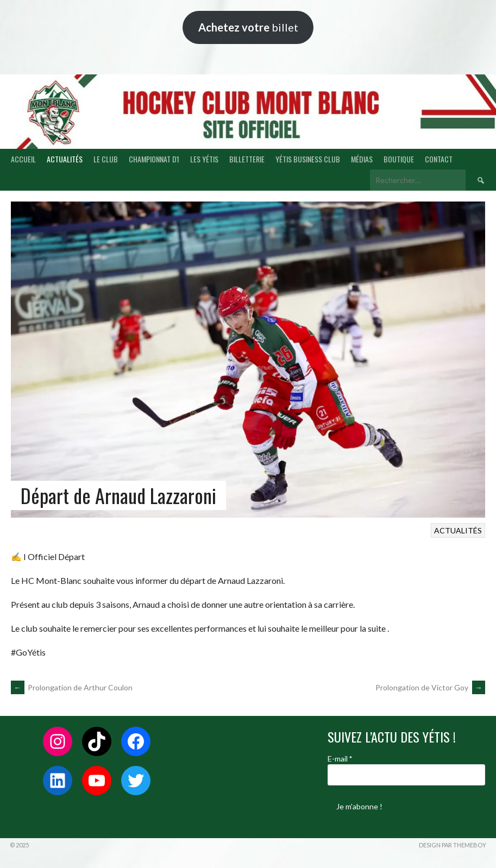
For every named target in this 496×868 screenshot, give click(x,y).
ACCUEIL (23, 159)
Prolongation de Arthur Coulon (72, 687)
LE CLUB (106, 159)
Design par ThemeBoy (453, 845)
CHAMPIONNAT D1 (154, 159)
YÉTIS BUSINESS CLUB (308, 159)
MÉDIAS (362, 159)
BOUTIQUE (399, 159)
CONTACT (439, 159)
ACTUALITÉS (65, 159)
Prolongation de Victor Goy (430, 687)
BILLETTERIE (247, 159)
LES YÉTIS (204, 159)
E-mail (340, 759)
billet (248, 27)
